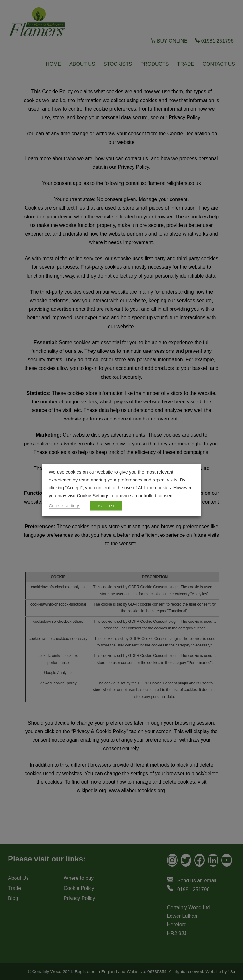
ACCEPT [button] (106, 506)
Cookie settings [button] (65, 505)
